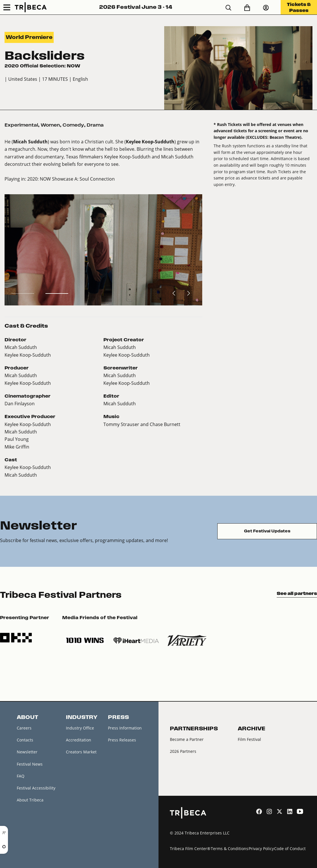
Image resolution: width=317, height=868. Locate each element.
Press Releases (122, 740)
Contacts (25, 740)
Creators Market (81, 752)
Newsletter (27, 752)
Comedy (73, 125)
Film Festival (249, 739)
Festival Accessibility (36, 788)
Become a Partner (187, 739)
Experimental (21, 125)
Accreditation (79, 740)
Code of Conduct (290, 849)
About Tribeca (30, 800)
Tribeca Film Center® (190, 849)
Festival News (30, 764)
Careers (24, 728)
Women (50, 125)
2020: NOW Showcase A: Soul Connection (71, 179)
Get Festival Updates (267, 531)
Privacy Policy (261, 849)
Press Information (125, 728)
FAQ (21, 776)
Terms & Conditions (230, 849)
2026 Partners (183, 751)
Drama (95, 125)
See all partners (297, 593)
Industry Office (80, 728)
